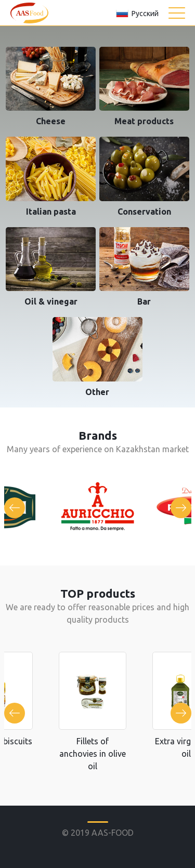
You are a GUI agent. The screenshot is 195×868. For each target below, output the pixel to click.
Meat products (144, 121)
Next (181, 508)
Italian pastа (51, 212)
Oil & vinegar (51, 301)
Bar (144, 301)
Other (97, 392)
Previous (15, 508)
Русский (145, 14)
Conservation (144, 212)
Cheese (51, 121)
